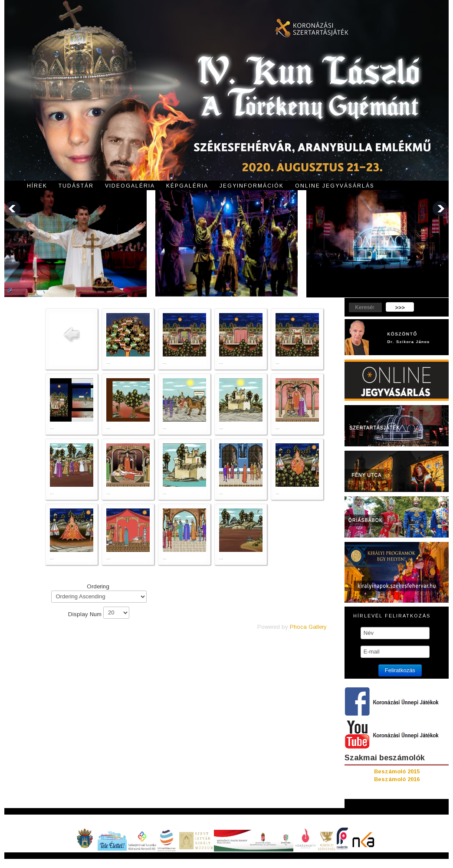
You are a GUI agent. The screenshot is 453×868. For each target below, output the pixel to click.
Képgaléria (187, 186)
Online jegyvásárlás (335, 186)
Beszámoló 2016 (397, 779)
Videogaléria (130, 186)
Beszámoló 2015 (397, 771)
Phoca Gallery (308, 627)
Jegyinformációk (252, 186)
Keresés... (345, 302)
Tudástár (76, 186)
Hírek (37, 186)
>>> (400, 308)
